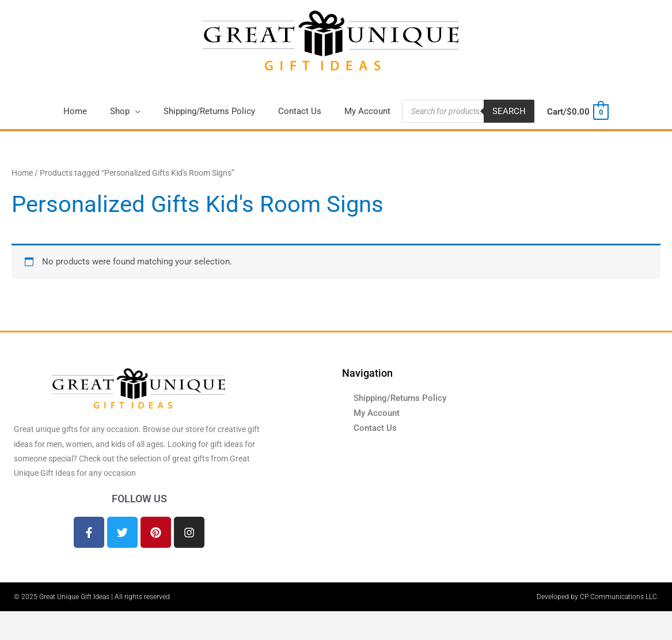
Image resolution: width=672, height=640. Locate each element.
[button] (125, 111)
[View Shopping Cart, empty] (577, 112)
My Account (377, 413)
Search (509, 111)
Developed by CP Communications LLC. (598, 597)
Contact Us (375, 428)
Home (22, 173)
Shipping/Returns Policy (400, 398)
